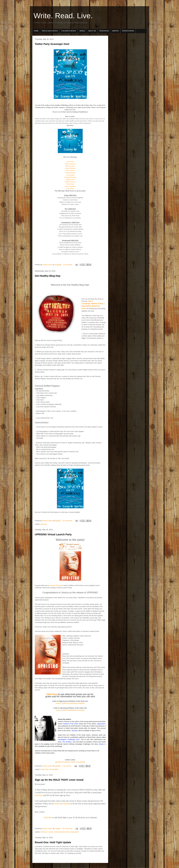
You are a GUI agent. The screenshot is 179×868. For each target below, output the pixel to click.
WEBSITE (115, 31)
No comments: (68, 829)
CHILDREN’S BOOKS (69, 31)
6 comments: (67, 766)
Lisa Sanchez (70, 175)
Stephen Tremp (97, 304)
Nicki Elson (70, 184)
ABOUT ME (92, 31)
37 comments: (68, 521)
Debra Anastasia (70, 164)
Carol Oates (70, 162)
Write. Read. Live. (63, 16)
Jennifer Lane (70, 179)
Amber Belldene (70, 168)
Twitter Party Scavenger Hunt (52, 44)
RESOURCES (104, 31)
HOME (36, 31)
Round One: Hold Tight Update (53, 842)
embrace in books (47, 832)
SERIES (82, 31)
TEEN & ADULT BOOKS (50, 31)
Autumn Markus (70, 173)
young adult (54, 769)
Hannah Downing (70, 177)
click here (39, 795)
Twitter (57, 804)
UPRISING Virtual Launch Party (53, 534)
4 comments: (68, 265)
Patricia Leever (70, 166)
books (43, 769)
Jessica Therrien (56, 585)
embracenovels (60, 832)
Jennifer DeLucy (70, 182)
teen (47, 769)
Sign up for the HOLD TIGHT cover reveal (59, 780)
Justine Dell (70, 189)
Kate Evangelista (70, 186)
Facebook (66, 804)
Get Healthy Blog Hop (48, 276)
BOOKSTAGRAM (128, 31)
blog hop (44, 524)
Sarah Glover (70, 170)
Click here (52, 694)
